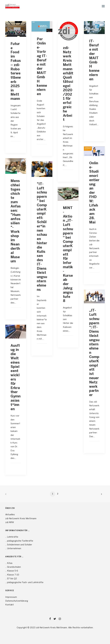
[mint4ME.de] (12, 6)
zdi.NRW (10, 522)
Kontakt (10, 605)
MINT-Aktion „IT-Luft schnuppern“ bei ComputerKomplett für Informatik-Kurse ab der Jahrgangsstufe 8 (68, 255)
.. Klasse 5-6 (12, 571)
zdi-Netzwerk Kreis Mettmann (21, 519)
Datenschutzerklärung (17, 601)
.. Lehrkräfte (12, 537)
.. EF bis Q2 (11, 579)
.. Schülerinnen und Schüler (19, 545)
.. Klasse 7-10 (12, 575)
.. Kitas (9, 563)
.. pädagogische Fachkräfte (19, 541)
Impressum (11, 597)
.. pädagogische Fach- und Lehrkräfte (24, 582)
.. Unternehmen (13, 549)
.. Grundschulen (13, 567)
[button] (103, 6)
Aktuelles (10, 515)
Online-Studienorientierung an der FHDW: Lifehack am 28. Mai (94, 193)
